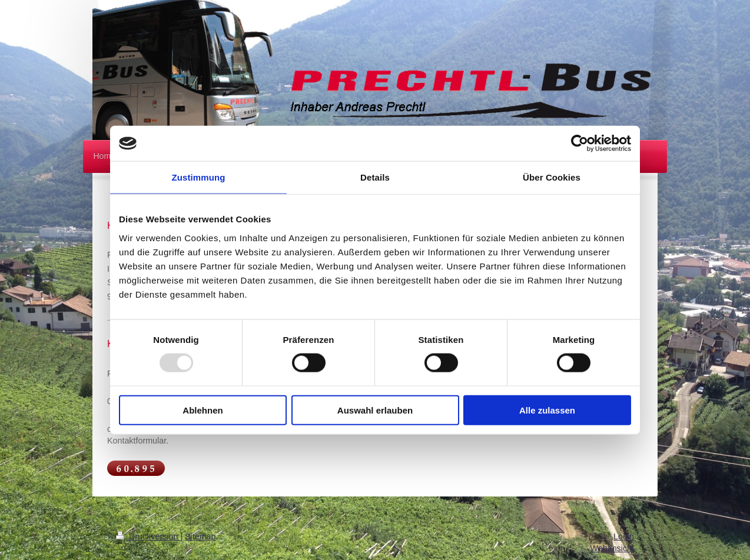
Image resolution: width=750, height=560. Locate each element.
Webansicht (612, 548)
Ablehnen (203, 410)
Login (624, 536)
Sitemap (200, 536)
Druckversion (148, 536)
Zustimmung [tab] (199, 177)
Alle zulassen (547, 410)
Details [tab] (375, 177)
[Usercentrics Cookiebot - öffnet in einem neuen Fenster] (580, 144)
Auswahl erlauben (375, 410)
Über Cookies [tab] (552, 177)
